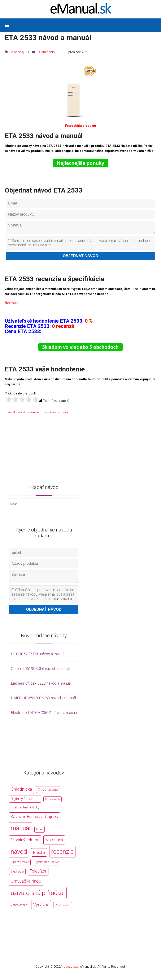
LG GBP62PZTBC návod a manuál (38, 657)
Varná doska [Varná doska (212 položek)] (19, 908)
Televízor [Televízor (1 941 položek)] (38, 874)
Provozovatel (70, 970)
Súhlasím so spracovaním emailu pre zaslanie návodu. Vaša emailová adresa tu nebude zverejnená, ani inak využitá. (80, 244)
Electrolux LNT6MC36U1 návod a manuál (44, 716)
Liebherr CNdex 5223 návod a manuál (41, 686)
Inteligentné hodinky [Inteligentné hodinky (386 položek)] (25, 811)
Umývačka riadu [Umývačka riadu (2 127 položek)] (26, 884)
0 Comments (46, 52)
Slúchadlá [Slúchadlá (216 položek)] (17, 875)
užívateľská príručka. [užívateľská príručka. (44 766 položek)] (38, 896)
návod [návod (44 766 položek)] (19, 855)
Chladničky (17, 52)
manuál (10, 414)
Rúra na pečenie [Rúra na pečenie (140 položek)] (20, 865)
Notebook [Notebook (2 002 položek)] (54, 843)
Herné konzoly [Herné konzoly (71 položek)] (53, 802)
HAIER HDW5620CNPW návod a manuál (43, 701)
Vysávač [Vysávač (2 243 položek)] (41, 908)
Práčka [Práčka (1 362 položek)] (39, 855)
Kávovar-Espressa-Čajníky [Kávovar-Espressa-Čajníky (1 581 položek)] (34, 820)
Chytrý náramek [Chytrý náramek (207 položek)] (48, 793)
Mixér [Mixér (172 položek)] (40, 833)
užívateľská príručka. (55, 414)
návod (21, 414)
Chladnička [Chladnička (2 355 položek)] (21, 793)
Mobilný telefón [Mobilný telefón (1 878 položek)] (25, 843)
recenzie (33, 414)
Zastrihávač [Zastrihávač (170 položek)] (63, 908)
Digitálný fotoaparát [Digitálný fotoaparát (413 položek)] (25, 802)
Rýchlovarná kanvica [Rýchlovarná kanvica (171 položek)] (47, 865)
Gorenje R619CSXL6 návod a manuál (40, 672)
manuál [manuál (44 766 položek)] (21, 831)
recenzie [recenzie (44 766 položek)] (62, 855)
